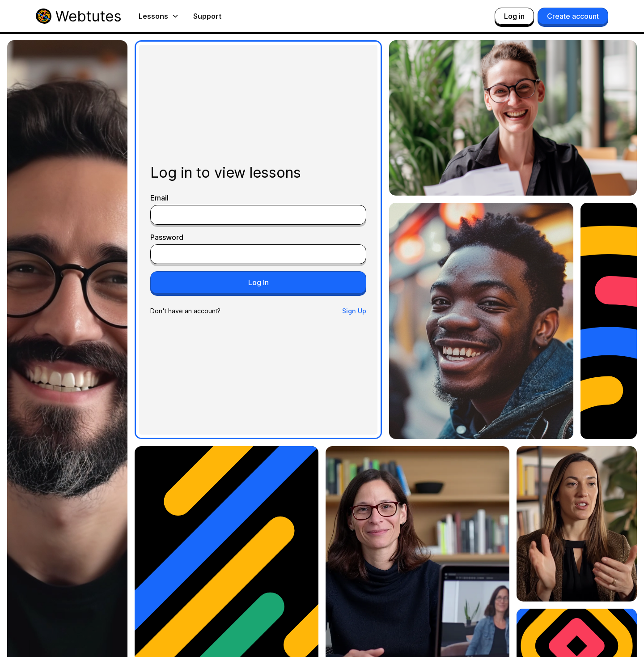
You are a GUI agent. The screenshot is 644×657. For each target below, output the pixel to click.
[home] (78, 16)
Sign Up (354, 311)
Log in (514, 16)
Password (167, 237)
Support (207, 16)
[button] (159, 16)
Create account (573, 16)
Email (159, 198)
